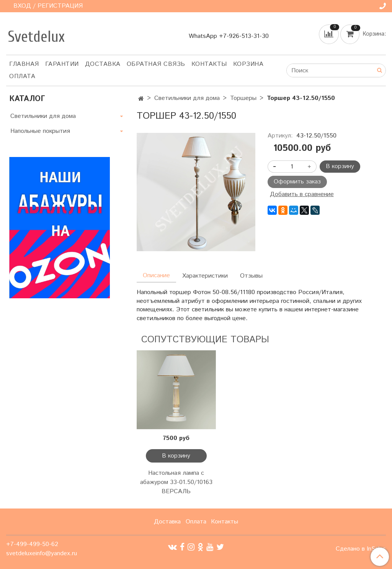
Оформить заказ (297, 182)
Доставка (103, 64)
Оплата (22, 76)
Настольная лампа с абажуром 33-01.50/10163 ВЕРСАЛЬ (176, 482)
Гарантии (62, 64)
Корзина (248, 64)
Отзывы (251, 276)
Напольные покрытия (40, 131)
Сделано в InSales (361, 549)
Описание (156, 276)
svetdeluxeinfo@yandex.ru (42, 553)
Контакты (209, 64)
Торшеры (243, 98)
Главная (24, 64)
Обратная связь (156, 64)
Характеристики (205, 276)
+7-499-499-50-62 (32, 544)
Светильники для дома (187, 98)
